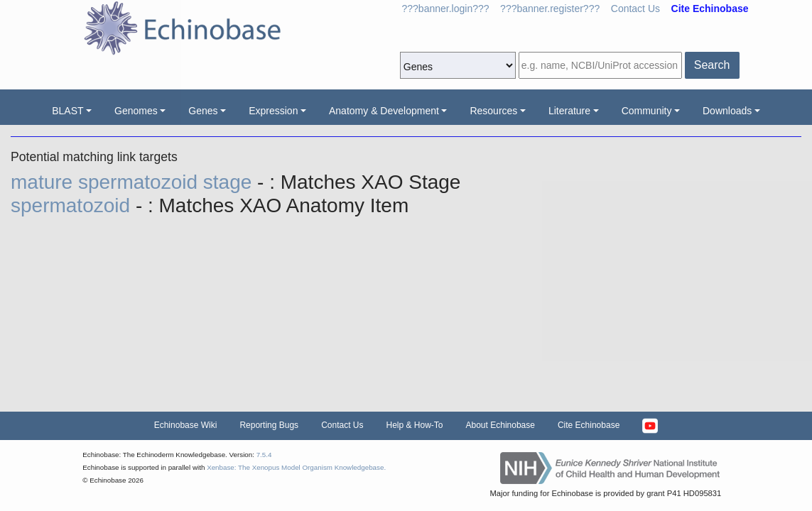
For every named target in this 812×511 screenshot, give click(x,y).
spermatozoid (73, 205)
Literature (569, 111)
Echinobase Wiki (186, 425)
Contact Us (635, 9)
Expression (273, 111)
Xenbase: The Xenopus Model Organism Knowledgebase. (296, 467)
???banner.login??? (446, 9)
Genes (203, 111)
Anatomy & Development (384, 111)
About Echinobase (500, 425)
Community (647, 111)
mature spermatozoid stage (134, 182)
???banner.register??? (550, 9)
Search (712, 65)
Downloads (727, 111)
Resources (493, 111)
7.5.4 (264, 455)
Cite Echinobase (589, 425)
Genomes (136, 111)
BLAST (67, 111)
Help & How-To (414, 425)
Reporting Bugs (269, 425)
